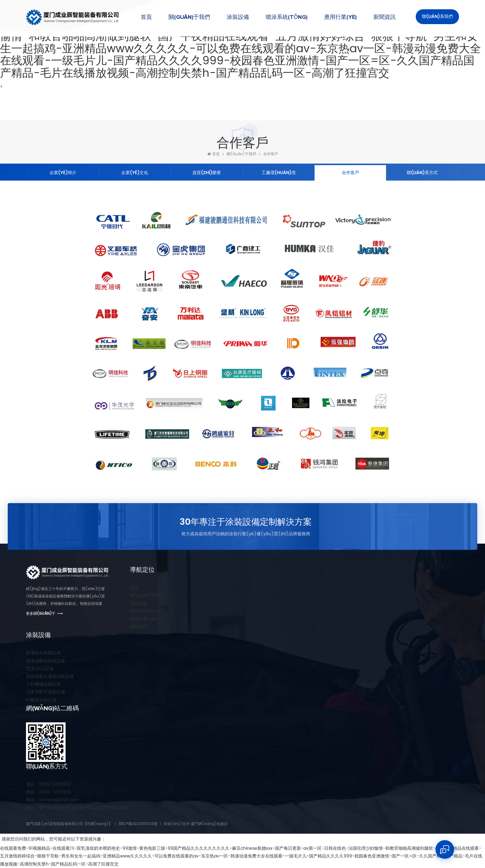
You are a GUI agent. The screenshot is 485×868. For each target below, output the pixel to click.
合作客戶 (271, 154)
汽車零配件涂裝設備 (45, 692)
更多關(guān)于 (41, 614)
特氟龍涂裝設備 (41, 700)
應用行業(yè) (340, 17)
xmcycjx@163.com (52, 800)
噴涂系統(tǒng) (287, 17)
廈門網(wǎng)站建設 (209, 824)
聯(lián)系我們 (437, 17)
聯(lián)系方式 (422, 173)
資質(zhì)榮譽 (207, 173)
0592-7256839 (48, 792)
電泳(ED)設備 (40, 669)
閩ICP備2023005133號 (138, 824)
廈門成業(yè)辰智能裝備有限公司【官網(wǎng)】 (69, 824)
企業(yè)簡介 (63, 173)
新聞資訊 (384, 17)
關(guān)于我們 (189, 17)
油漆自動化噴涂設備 (45, 661)
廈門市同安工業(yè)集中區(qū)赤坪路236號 (77, 808)
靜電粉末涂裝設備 (43, 653)
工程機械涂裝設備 (43, 684)
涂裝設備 (238, 17)
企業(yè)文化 (135, 173)
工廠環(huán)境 (279, 173)
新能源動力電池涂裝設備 (50, 676)
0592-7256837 (48, 784)
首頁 (146, 17)
